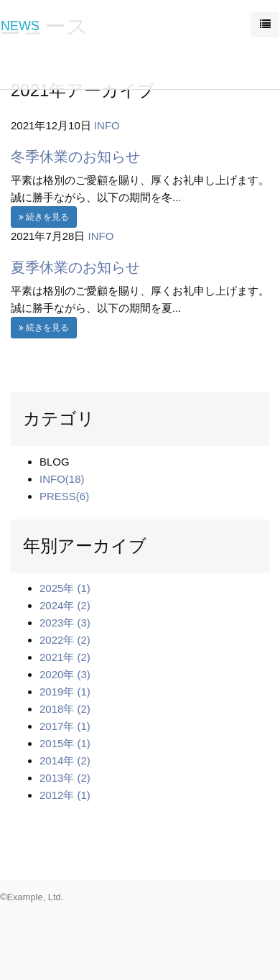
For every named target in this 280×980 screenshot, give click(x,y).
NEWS (20, 26)
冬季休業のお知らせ (75, 157)
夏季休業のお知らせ (75, 267)
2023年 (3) (65, 623)
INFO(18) (62, 479)
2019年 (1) (65, 692)
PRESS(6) (64, 496)
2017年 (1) (65, 726)
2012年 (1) (65, 795)
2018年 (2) (65, 709)
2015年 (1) (65, 743)
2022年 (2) (65, 640)
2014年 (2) (65, 761)
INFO (107, 125)
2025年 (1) (65, 588)
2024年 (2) (65, 605)
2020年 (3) (65, 674)
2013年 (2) (65, 778)
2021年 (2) (65, 657)
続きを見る (44, 217)
